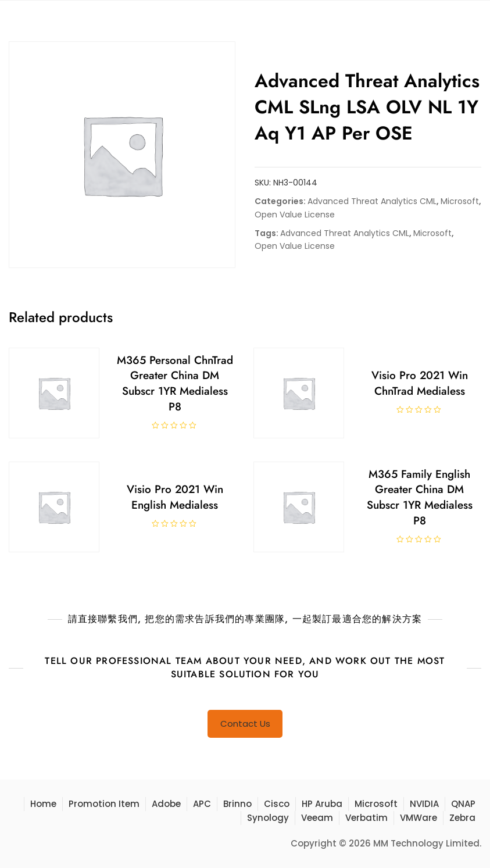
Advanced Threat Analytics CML (372, 201)
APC (202, 804)
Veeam (317, 818)
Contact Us (245, 724)
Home (43, 804)
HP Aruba (322, 804)
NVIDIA (424, 804)
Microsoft (460, 201)
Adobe (166, 804)
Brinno (237, 804)
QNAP (463, 804)
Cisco (277, 804)
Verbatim (366, 818)
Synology (268, 818)
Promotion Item (104, 804)
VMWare (419, 818)
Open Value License (295, 215)
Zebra (462, 818)
